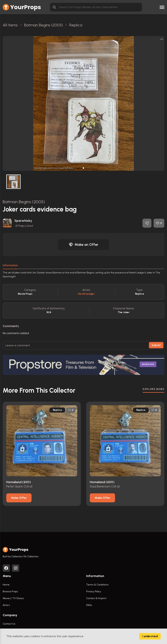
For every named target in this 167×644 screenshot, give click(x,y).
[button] (83, 168)
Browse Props (10, 591)
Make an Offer (83, 245)
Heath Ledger (86, 294)
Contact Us (9, 624)
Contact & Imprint (96, 598)
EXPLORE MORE (153, 389)
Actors (6, 605)
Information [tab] (10, 265)
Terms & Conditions (97, 585)
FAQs (89, 605)
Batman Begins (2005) (24, 202)
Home (6, 585)
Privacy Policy (94, 591)
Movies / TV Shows (13, 598)
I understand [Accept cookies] (150, 636)
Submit (156, 345)
